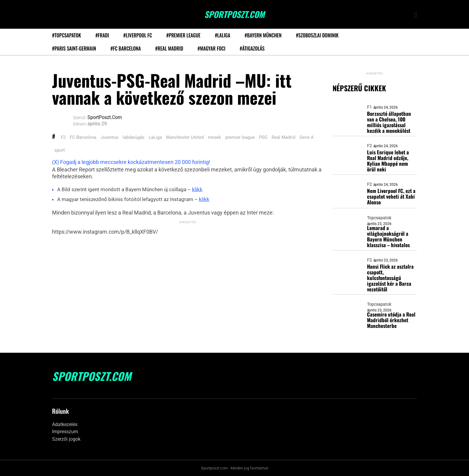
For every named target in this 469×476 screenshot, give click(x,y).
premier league (240, 137)
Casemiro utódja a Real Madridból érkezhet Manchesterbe (391, 320)
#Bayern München (263, 35)
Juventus (109, 137)
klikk (197, 189)
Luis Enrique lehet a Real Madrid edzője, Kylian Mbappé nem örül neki (388, 161)
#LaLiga (223, 35)
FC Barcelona (83, 137)
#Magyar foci (211, 48)
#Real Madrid (169, 48)
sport (60, 150)
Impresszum (65, 432)
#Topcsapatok (67, 35)
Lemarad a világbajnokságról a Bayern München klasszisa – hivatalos (388, 236)
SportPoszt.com (234, 14)
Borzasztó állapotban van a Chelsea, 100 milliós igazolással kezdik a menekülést (389, 122)
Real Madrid (283, 137)
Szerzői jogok (66, 439)
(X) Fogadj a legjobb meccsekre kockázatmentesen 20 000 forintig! (131, 162)
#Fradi (102, 35)
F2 (63, 137)
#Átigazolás (252, 48)
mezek (214, 137)
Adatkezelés (65, 424)
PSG (263, 137)
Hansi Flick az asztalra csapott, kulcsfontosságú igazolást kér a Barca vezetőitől (390, 278)
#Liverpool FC (138, 35)
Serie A (307, 137)
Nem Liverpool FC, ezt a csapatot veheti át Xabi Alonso (391, 196)
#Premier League (183, 35)
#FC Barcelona (126, 48)
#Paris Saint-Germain (74, 48)
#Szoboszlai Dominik (317, 35)
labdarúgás (134, 137)
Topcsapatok (379, 218)
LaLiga (155, 137)
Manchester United (185, 137)
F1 (369, 107)
